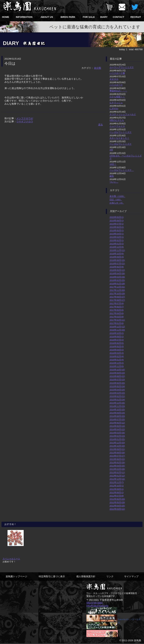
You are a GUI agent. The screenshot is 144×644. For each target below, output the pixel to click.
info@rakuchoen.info (97, 605)
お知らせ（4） (117, 203)
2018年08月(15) (117, 260)
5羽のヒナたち (117, 120)
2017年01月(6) (117, 323)
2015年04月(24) (117, 390)
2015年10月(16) (117, 370)
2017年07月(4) (117, 303)
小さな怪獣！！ (117, 97)
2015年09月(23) (117, 373)
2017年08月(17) (117, 300)
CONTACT (119, 17)
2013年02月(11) (117, 472)
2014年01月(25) (117, 439)
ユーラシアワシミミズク (122, 67)
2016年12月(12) (117, 327)
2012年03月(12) (117, 509)
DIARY (104, 17)
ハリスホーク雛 (117, 73)
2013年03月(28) (117, 469)
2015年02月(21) (117, 396)
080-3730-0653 (94, 603)
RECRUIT (136, 17)
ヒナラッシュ (116, 103)
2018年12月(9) (117, 247)
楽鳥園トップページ (16, 576)
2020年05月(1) (117, 217)
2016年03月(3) (117, 353)
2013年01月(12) (117, 476)
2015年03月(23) (117, 393)
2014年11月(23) (117, 406)
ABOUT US (47, 17)
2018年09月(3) (117, 257)
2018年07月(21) (117, 263)
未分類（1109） (117, 196)
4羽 (111, 150)
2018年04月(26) (117, 273)
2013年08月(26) (117, 452)
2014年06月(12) (117, 423)
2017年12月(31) (117, 287)
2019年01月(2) (117, 244)
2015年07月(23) (117, 379)
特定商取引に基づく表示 (52, 576)
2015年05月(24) (117, 386)
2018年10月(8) (117, 253)
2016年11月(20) (117, 330)
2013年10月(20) (117, 446)
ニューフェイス (117, 126)
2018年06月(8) (117, 267)
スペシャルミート (11, 559)
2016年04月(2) (117, 350)
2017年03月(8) (117, 317)
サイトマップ (131, 576)
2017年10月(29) (117, 293)
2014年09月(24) (117, 413)
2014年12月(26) (117, 403)
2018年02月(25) (117, 280)
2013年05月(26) (117, 462)
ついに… (114, 182)
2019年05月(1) (117, 230)
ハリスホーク (116, 85)
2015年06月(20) (117, 383)
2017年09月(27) (117, 297)
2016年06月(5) (117, 343)
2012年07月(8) (117, 496)
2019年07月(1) (117, 224)
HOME (6, 17)
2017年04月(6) (117, 313)
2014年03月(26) (117, 433)
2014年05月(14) (117, 426)
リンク (110, 576)
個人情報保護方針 (86, 576)
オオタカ (114, 79)
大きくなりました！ (119, 138)
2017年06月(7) (117, 307)
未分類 (97, 68)
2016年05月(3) (117, 346)
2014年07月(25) (117, 419)
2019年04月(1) (117, 234)
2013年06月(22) (117, 459)
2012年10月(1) (117, 486)
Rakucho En (123, 620)
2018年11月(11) (117, 250)
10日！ (113, 164)
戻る (101, 125)
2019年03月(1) (117, 237)
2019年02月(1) (117, 240)
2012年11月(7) (117, 482)
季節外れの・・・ (118, 91)
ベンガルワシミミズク (121, 132)
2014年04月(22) (117, 429)
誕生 (112, 176)
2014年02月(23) (117, 436)
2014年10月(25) (117, 409)
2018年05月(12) (117, 270)
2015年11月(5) (117, 366)
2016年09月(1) (117, 336)
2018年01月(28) (117, 283)
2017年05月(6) (117, 310)
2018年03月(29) (117, 277)
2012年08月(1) (117, 492)
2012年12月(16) (117, 479)
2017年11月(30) (117, 290)
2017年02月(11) (117, 320)
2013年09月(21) (117, 449)
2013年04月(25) (117, 466)
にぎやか (114, 108)
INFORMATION (24, 17)
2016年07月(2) (117, 340)
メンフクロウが (25, 118)
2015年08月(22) (117, 376)
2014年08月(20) (117, 416)
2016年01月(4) (117, 360)
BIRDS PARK (68, 17)
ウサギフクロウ (25, 121)
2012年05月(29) (117, 502)
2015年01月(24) (117, 400)
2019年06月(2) (117, 227)
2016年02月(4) (117, 356)
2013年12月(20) (117, 443)
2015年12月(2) (117, 363)
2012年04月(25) (117, 506)
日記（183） (116, 199)
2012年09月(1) (117, 489)
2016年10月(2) (117, 333)
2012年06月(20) (117, 499)
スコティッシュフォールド (123, 114)
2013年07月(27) (117, 456)
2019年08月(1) (117, 220)
